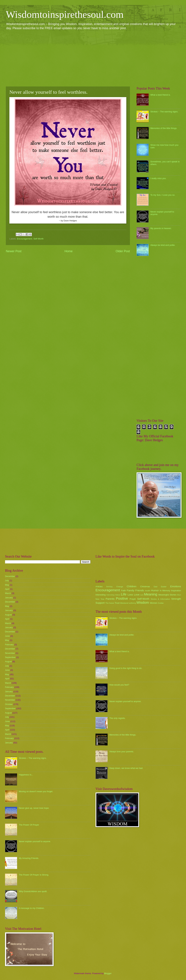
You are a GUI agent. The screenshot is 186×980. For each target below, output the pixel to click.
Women (154, 603)
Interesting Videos (113, 595)
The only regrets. (117, 718)
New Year (100, 599)
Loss (130, 595)
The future (110, 603)
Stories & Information (160, 599)
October (9, 704)
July (7, 580)
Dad (155, 587)
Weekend (124, 603)
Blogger (108, 973)
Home (69, 251)
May (7, 585)
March (8, 593)
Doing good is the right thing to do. (126, 668)
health (148, 591)
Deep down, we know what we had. (126, 768)
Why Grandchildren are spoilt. (33, 891)
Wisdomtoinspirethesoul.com (65, 14)
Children (132, 586)
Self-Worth (38, 239)
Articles (99, 587)
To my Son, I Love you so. (163, 195)
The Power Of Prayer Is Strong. (34, 875)
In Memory (165, 591)
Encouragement (25, 239)
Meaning (151, 594)
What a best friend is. (160, 95)
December (10, 576)
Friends (140, 590)
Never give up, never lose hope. (34, 808)
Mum (179, 595)
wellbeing (132, 603)
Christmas (145, 587)
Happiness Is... (26, 775)
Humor (155, 590)
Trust (117, 603)
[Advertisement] (93, 58)
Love (137, 595)
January (9, 598)
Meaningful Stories (167, 595)
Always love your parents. (122, 752)
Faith (124, 591)
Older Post (123, 251)
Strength (176, 599)
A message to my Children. (32, 908)
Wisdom (143, 602)
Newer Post (14, 251)
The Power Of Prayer (29, 825)
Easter (164, 587)
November (10, 653)
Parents (110, 599)
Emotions (176, 586)
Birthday (110, 587)
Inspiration (176, 591)
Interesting (101, 595)
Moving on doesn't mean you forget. (36, 791)
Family (130, 590)
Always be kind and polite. (163, 245)
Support (100, 603)
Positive (122, 598)
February (9, 645)
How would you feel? (119, 685)
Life (124, 594)
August (8, 615)
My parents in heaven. (161, 228)
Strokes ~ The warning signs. (164, 112)
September (10, 657)
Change (120, 587)
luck (142, 595)
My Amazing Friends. (29, 858)
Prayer (133, 599)
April (7, 589)
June (7, 636)
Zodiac (161, 603)
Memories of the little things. (164, 128)
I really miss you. (158, 178)
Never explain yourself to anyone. (35, 841)
